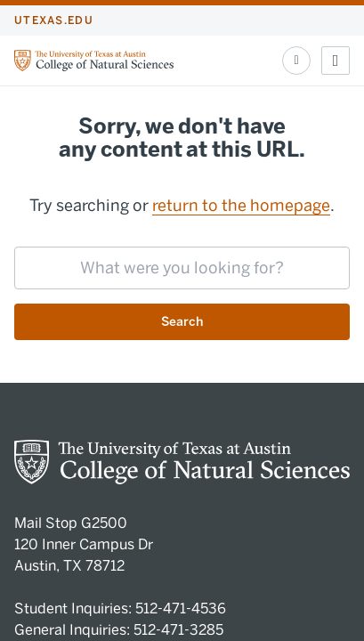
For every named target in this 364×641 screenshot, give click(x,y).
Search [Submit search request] (182, 322)
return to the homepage (241, 206)
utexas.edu (54, 20)
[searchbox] (182, 268)
